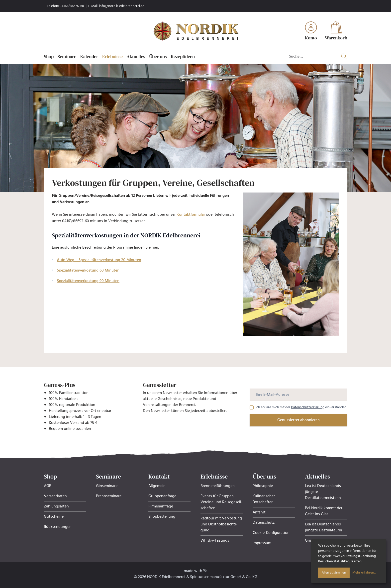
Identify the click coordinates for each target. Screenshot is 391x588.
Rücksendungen (58, 527)
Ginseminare (107, 486)
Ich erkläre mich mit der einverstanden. (301, 407)
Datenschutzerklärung (308, 407)
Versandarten (55, 496)
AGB (48, 486)
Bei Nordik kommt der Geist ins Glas (324, 511)
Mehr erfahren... (364, 573)
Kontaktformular (191, 215)
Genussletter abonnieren (298, 420)
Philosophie (263, 486)
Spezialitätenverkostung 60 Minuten (88, 271)
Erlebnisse (112, 56)
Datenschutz (264, 523)
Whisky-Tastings (215, 541)
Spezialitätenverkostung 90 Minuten (88, 281)
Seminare (67, 56)
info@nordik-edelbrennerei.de (122, 6)
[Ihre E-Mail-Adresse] (298, 395)
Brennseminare (109, 496)
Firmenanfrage (161, 506)
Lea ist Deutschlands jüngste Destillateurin (324, 527)
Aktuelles (136, 56)
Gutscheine (54, 517)
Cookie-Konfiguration (271, 533)
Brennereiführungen (218, 486)
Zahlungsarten (56, 506)
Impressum (262, 543)
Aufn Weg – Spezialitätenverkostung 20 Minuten (99, 260)
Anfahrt (259, 512)
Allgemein (157, 486)
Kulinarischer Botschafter (264, 499)
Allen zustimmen (334, 573)
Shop (49, 56)
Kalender (89, 56)
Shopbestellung (162, 517)
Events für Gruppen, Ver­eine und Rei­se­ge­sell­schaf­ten (222, 502)
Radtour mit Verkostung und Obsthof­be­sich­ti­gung (221, 524)
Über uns (158, 56)
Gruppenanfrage (162, 496)
